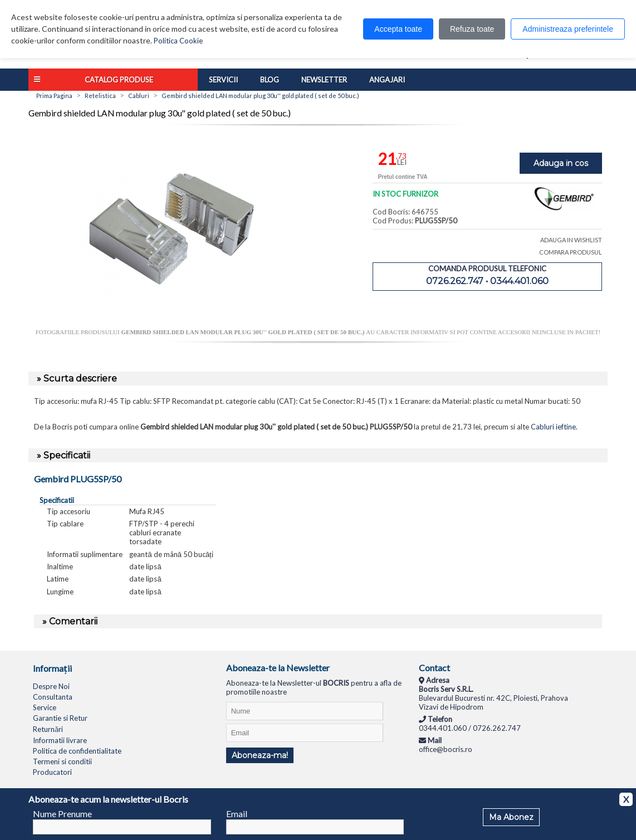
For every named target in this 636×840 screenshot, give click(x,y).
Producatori (52, 772)
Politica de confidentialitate (77, 751)
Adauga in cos (561, 163)
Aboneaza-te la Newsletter (278, 668)
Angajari (387, 80)
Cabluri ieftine (553, 427)
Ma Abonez (511, 817)
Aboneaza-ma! (260, 755)
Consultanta (53, 697)
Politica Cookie (178, 41)
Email (237, 814)
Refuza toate (472, 29)
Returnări (48, 729)
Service (45, 707)
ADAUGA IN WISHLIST (571, 240)
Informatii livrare (60, 740)
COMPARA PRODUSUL (571, 252)
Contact (434, 668)
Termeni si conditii (62, 761)
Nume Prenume (62, 814)
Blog (270, 80)
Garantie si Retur (60, 718)
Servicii (223, 80)
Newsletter (324, 80)
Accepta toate (398, 29)
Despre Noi (51, 686)
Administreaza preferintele (568, 29)
